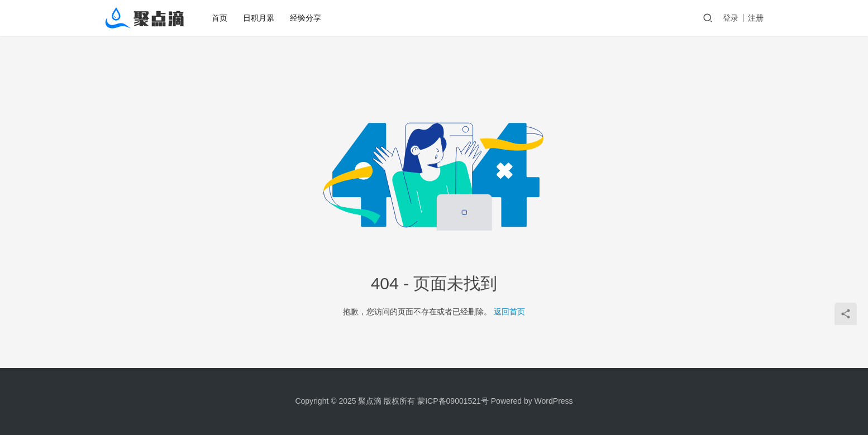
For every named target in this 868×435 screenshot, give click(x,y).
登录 (731, 18)
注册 (756, 18)
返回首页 (509, 312)
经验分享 (306, 18)
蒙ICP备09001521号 (453, 401)
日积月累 (259, 18)
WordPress (554, 401)
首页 (220, 18)
